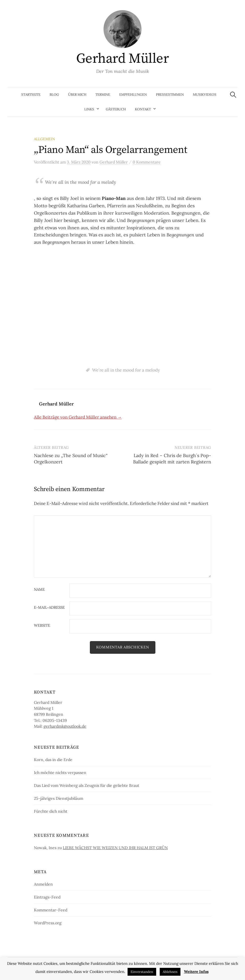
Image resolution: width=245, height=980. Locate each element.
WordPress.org (48, 923)
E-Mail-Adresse (49, 608)
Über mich (77, 95)
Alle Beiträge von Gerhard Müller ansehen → (78, 417)
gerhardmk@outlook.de (65, 726)
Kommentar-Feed (51, 910)
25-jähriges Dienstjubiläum (59, 798)
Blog (54, 95)
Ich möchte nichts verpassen (60, 772)
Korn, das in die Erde (53, 760)
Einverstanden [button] (142, 972)
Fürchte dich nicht (51, 811)
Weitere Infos (196, 972)
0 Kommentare (147, 162)
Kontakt (143, 109)
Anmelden (43, 884)
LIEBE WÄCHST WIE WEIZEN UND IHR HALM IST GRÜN (115, 848)
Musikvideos (205, 95)
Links (89, 109)
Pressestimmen (170, 95)
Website (42, 626)
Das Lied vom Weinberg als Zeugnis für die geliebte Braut (87, 785)
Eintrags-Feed (47, 897)
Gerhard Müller (123, 59)
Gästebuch (116, 109)
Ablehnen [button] (170, 972)
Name (39, 590)
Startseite (31, 95)
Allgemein (44, 139)
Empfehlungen (133, 95)
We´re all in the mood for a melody (126, 370)
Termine (103, 95)
